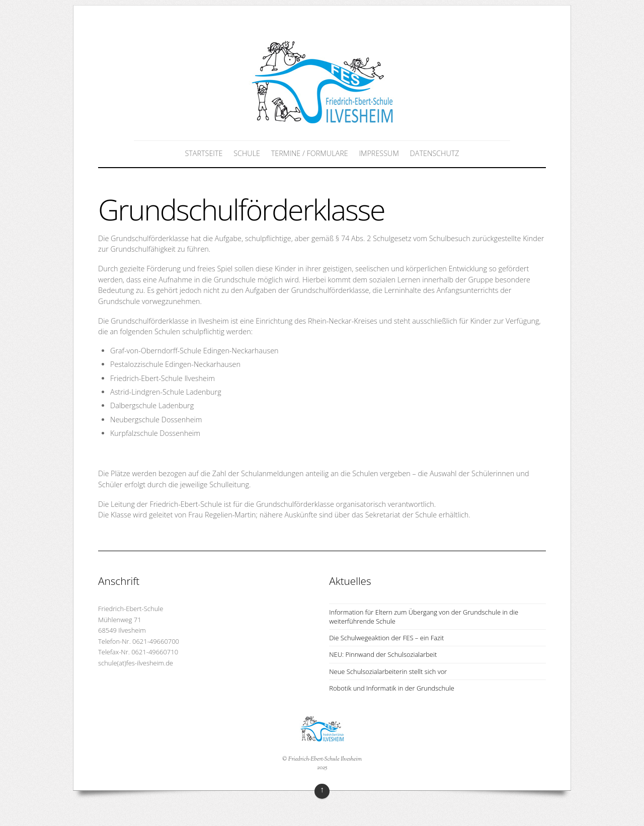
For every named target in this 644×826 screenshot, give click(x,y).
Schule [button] (247, 153)
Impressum (379, 153)
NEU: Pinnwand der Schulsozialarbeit (383, 654)
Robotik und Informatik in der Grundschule (392, 688)
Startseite (204, 153)
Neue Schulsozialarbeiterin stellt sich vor (388, 671)
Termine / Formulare (310, 153)
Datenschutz (435, 153)
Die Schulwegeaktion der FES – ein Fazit (386, 638)
